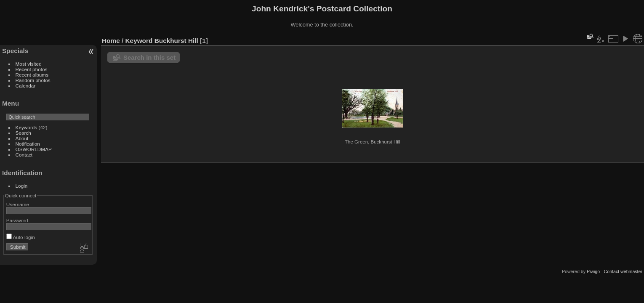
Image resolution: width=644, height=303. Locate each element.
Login (22, 186)
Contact (24, 155)
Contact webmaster (623, 271)
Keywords (27, 127)
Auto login (21, 237)
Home (111, 41)
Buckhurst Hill (176, 41)
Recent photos (32, 69)
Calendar (26, 86)
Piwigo (593, 271)
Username (18, 204)
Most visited (29, 64)
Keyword (139, 41)
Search (23, 133)
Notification (28, 144)
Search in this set (149, 57)
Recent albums (32, 75)
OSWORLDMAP (34, 149)
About (22, 138)
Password (17, 220)
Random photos (33, 80)
